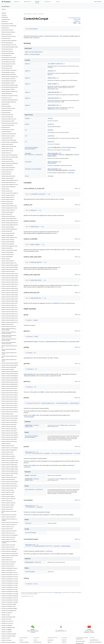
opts (69, 342)
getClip (50, 118)
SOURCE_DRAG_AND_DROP (53, 92)
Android (21, 640)
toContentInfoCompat (53, 170)
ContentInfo (36, 38)
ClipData (27, 118)
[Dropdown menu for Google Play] (52, 2)
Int (29, 64)
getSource (50, 142)
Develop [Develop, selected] (37, 2)
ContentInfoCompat (33, 29)
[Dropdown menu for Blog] (60, 2)
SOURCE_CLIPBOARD (52, 84)
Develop (35, 14)
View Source (76, 20)
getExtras (50, 124)
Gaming (35, 640)
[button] (9, 24)
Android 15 (64, 640)
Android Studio (98, 2)
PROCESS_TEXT (51, 109)
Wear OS (50, 642)
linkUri (47, 376)
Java (79, 23)
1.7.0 (79, 221)
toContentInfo (51, 163)
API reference (6, 7)
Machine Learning (37, 642)
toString (50, 176)
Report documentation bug (96, 642)
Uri (26, 136)
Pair (26, 147)
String (27, 176)
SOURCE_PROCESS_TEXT (53, 105)
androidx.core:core (76, 18)
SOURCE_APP (51, 71)
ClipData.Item (71, 147)
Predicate (64, 147)
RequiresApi (51, 153)
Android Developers (28, 14)
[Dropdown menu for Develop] (41, 2)
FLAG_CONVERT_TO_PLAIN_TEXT (55, 64)
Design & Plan (27, 2)
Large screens (51, 640)
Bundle (27, 124)
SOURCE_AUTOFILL (52, 78)
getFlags (50, 130)
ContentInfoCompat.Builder (35, 52)
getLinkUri (51, 136)
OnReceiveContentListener (52, 36)
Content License (58, 593)
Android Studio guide (80, 641)
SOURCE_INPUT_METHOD (53, 98)
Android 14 (64, 642)
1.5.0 (79, 21)
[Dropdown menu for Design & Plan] (32, 2)
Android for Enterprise (24, 642)
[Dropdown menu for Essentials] (20, 2)
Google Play (47, 2)
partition (50, 147)
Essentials (16, 2)
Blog (58, 2)
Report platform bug (94, 640)
